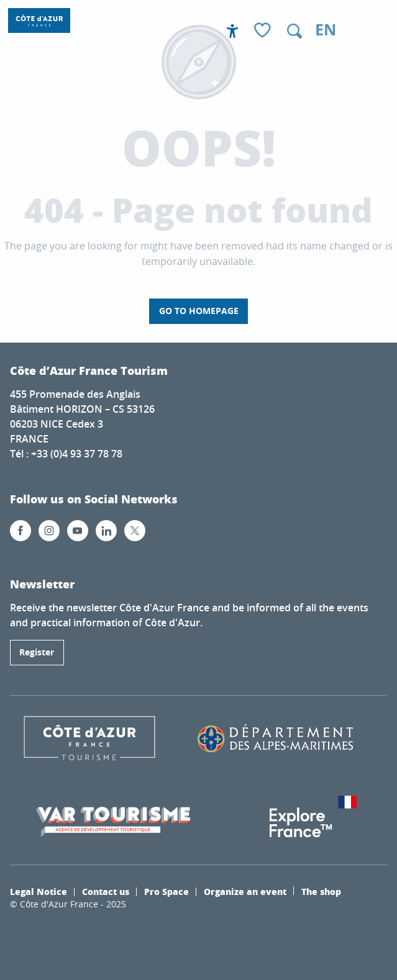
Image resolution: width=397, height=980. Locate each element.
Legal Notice (39, 891)
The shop (321, 891)
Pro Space (167, 891)
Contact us (106, 891)
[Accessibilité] (232, 31)
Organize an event (245, 891)
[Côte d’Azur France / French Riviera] (39, 20)
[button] (294, 31)
